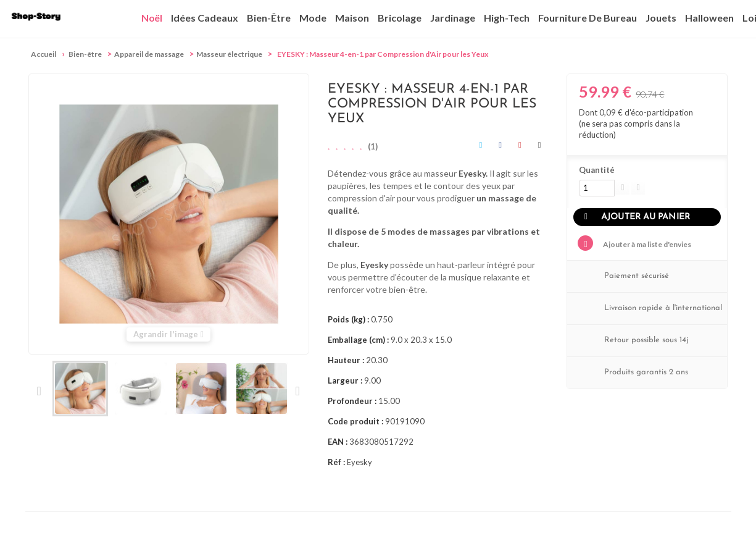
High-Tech (507, 18)
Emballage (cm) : (358, 340)
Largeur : (345, 380)
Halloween (709, 18)
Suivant (297, 391)
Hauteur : (346, 360)
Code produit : (355, 421)
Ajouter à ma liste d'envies (646, 244)
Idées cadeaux (205, 18)
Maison (352, 18)
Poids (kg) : (348, 319)
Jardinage (453, 18)
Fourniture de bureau (588, 18)
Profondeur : (352, 401)
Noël (152, 18)
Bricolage (400, 18)
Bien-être (269, 18)
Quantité (597, 170)
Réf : (336, 462)
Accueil (44, 54)
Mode (313, 18)
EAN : (338, 442)
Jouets (661, 18)
